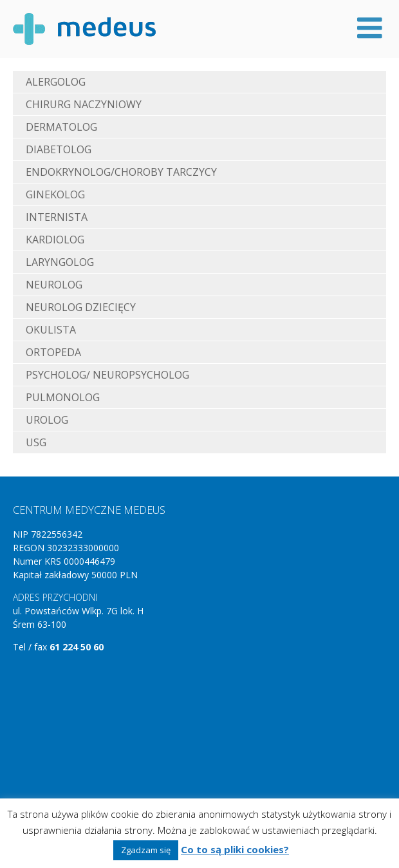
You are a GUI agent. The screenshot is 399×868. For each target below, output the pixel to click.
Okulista (51, 330)
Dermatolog (61, 127)
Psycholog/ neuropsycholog (107, 375)
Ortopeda (53, 352)
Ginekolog (55, 194)
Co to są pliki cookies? (235, 849)
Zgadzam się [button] (146, 850)
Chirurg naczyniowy (84, 104)
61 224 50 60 (77, 647)
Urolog (47, 420)
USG (36, 442)
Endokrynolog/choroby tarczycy (121, 172)
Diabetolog (59, 149)
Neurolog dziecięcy (81, 307)
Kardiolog (55, 240)
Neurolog (54, 285)
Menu (370, 28)
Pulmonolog (63, 397)
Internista (57, 217)
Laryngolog (60, 262)
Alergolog (56, 82)
